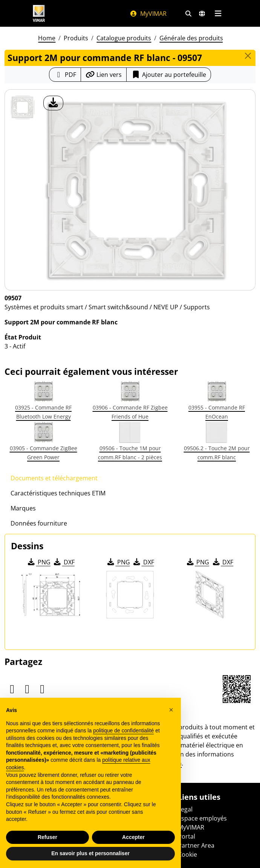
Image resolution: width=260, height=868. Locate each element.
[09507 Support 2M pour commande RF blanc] (23, 107)
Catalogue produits (124, 38)
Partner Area (196, 845)
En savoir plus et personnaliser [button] (90, 853)
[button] (171, 710)
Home (47, 38)
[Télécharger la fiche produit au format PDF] (65, 75)
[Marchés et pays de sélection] (202, 14)
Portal (187, 836)
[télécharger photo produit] (53, 103)
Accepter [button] (133, 837)
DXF (64, 562)
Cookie (187, 854)
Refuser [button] (47, 837)
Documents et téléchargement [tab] (54, 478)
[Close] (248, 56)
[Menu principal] (218, 14)
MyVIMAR (148, 14)
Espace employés (202, 818)
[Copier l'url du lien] (104, 75)
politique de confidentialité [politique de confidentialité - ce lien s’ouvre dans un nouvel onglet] (123, 730)
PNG (39, 562)
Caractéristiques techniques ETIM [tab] (58, 493)
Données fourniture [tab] (39, 523)
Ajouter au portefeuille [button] (169, 75)
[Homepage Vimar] (39, 13)
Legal (185, 809)
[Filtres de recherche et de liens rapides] (188, 14)
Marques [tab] (23, 508)
